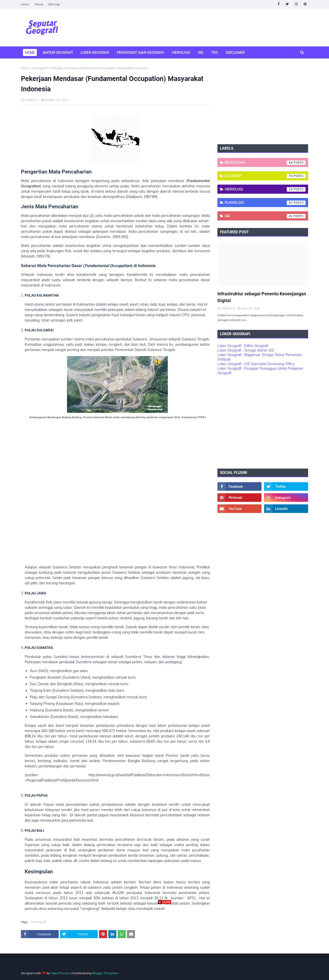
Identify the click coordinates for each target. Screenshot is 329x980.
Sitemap (54, 4)
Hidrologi (265, 189)
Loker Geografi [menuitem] (95, 52)
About (39, 4)
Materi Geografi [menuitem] (58, 52)
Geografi (265, 176)
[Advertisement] (119, 497)
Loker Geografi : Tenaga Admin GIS (246, 350)
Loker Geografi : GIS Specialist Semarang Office (256, 364)
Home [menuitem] (30, 52)
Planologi (265, 203)
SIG (265, 216)
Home (25, 4)
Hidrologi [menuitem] (181, 52)
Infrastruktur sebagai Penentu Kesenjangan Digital (262, 297)
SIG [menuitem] (201, 52)
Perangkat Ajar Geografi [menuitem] (140, 52)
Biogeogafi (265, 163)
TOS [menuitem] (215, 52)
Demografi (39, 68)
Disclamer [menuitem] (235, 52)
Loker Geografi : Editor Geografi (243, 346)
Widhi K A (31, 100)
